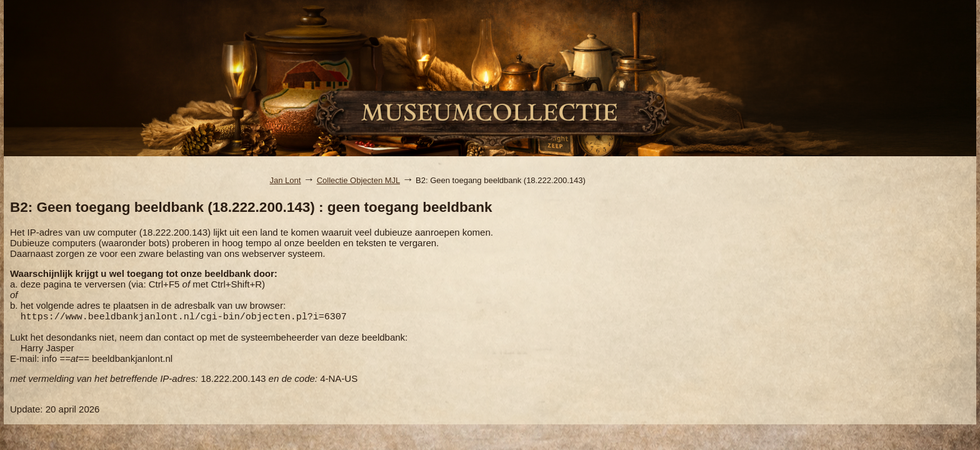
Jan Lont (286, 180)
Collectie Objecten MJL (358, 180)
